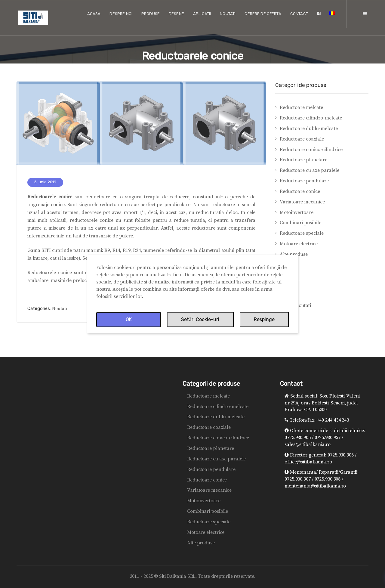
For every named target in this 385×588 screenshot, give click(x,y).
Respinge (264, 319)
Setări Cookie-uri (200, 319)
